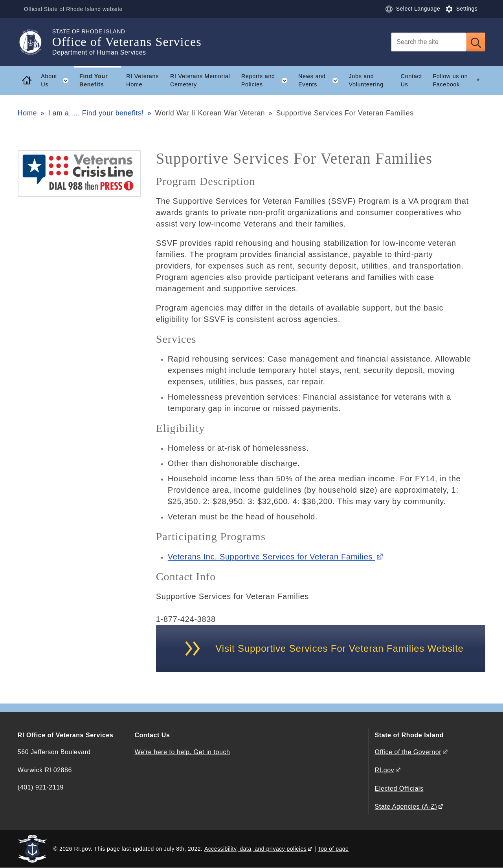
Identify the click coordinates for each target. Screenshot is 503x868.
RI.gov (385, 770)
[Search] (429, 42)
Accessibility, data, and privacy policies (255, 849)
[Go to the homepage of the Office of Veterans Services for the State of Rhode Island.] (35, 42)
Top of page (333, 849)
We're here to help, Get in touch (182, 752)
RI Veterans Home (142, 80)
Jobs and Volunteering (366, 80)
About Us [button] (57, 80)
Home (27, 113)
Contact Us (411, 80)
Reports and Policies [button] (267, 80)
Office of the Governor (408, 752)
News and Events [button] (321, 80)
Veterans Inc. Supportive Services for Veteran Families (272, 557)
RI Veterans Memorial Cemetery (200, 80)
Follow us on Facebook (450, 80)
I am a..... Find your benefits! (96, 113)
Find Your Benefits (94, 80)
